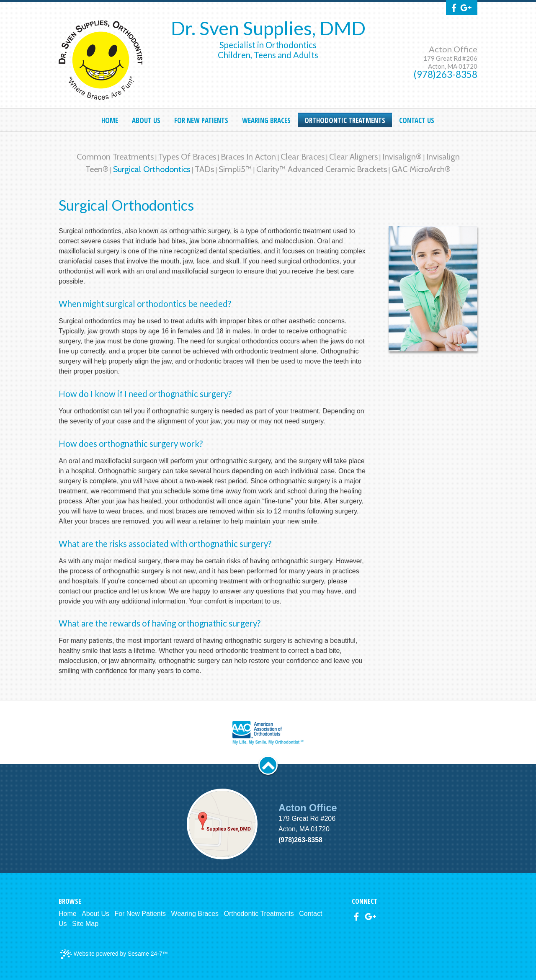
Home (68, 914)
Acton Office (453, 49)
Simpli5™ (235, 169)
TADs (204, 169)
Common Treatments (115, 157)
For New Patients (140, 914)
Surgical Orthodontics (152, 169)
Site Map (85, 924)
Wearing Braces (195, 914)
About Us (95, 914)
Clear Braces (303, 157)
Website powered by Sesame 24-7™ (114, 954)
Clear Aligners (353, 157)
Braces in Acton (248, 157)
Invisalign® (402, 157)
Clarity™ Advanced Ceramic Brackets (322, 169)
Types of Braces (187, 157)
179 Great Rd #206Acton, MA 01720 (450, 62)
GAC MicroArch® (421, 169)
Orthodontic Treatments (259, 914)
